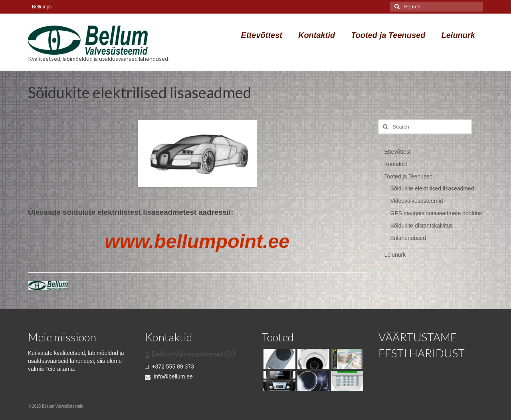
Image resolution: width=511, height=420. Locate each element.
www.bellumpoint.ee (197, 241)
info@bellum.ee (169, 376)
